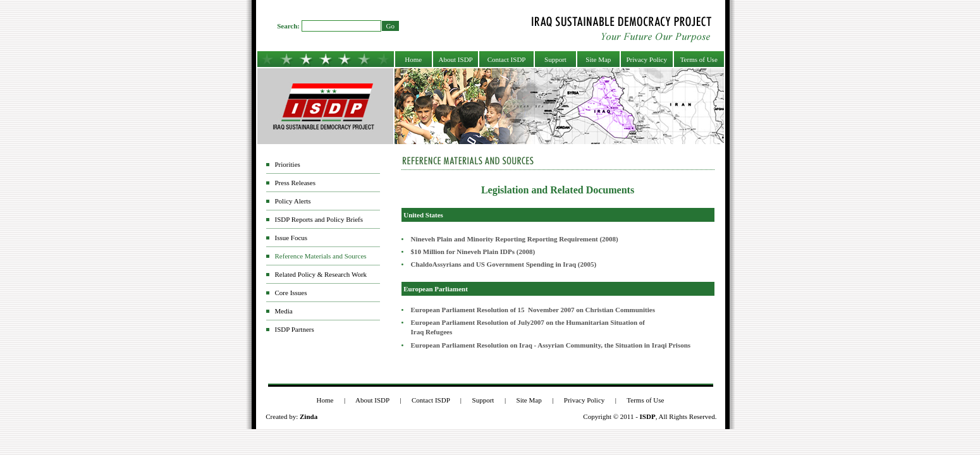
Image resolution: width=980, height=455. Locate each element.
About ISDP (456, 59)
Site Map (598, 59)
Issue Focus (291, 238)
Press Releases (295, 183)
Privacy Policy (646, 59)
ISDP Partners (295, 329)
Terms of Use (699, 59)
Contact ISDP (507, 59)
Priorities (288, 164)
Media (284, 311)
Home (413, 59)
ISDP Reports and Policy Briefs (319, 219)
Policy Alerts (293, 201)
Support (555, 59)
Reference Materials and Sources (321, 256)
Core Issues (291, 293)
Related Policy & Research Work (321, 274)
